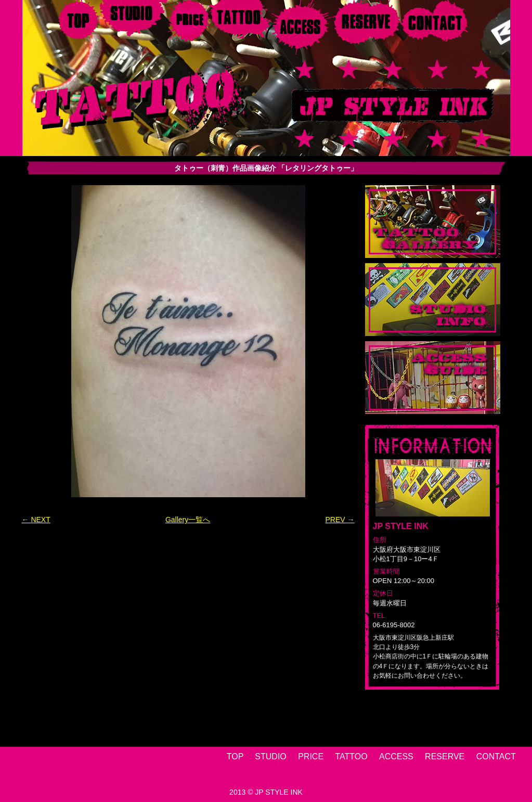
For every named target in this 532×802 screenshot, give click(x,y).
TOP (235, 756)
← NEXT (36, 520)
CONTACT (496, 756)
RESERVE (445, 756)
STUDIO (270, 756)
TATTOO (351, 756)
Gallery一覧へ (188, 520)
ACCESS (396, 756)
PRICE (311, 756)
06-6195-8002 (394, 625)
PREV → (340, 520)
